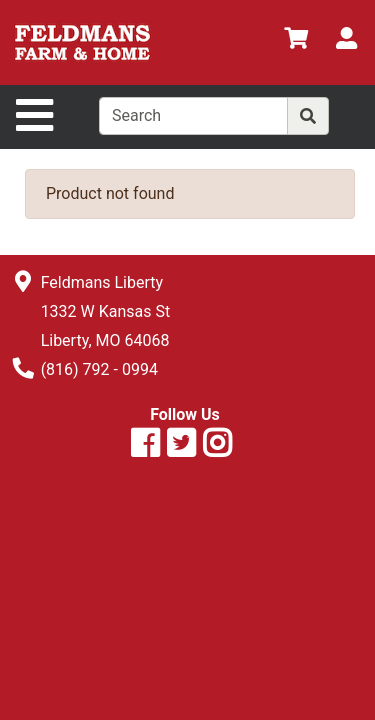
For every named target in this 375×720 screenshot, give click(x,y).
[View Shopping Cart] (296, 41)
